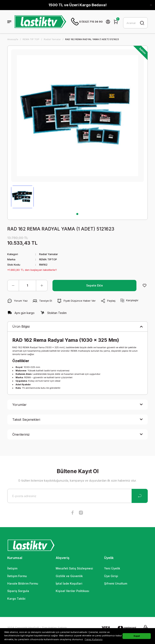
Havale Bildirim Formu (23, 584)
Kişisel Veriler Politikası (72, 591)
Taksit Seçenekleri (26, 420)
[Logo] (40, 22)
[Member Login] (108, 22)
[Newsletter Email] (77, 496)
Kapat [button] (137, 636)
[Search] (135, 23)
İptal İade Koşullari (69, 584)
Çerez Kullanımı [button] (94, 639)
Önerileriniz (21, 435)
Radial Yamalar (49, 254)
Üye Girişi (111, 576)
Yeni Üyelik (112, 569)
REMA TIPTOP (48, 260)
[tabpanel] (22, 197)
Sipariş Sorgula (18, 591)
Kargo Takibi (16, 599)
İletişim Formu (17, 576)
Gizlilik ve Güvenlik (69, 576)
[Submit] (140, 496)
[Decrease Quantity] (13, 286)
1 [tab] (77, 214)
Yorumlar (19, 405)
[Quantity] (27, 286)
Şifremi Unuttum (116, 584)
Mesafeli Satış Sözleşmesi (74, 569)
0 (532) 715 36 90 (87, 22)
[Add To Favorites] (145, 286)
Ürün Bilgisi (21, 327)
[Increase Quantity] (42, 286)
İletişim (12, 569)
